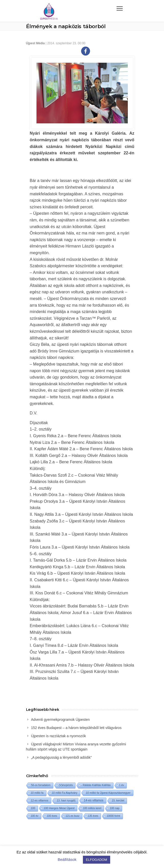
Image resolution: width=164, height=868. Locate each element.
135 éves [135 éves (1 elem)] (93, 816)
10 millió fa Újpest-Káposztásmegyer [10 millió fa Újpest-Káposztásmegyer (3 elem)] (108, 793)
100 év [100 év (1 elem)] (35, 816)
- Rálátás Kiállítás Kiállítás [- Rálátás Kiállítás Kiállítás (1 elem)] (96, 785)
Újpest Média (35, 43)
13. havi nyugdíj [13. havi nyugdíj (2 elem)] (66, 801)
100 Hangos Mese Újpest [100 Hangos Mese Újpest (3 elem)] (59, 808)
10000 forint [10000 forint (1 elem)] (113, 816)
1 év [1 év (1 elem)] (122, 785)
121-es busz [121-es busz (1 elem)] (72, 816)
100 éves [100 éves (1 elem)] (52, 816)
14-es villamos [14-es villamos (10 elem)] (94, 800)
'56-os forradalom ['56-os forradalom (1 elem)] (41, 785)
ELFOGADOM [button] (97, 860)
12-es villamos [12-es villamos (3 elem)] (40, 800)
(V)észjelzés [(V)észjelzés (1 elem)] (66, 785)
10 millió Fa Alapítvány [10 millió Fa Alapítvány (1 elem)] (65, 793)
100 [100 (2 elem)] (33, 808)
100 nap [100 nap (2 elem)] (115, 808)
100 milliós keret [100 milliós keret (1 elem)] (92, 808)
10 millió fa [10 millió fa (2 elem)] (37, 793)
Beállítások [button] (67, 859)
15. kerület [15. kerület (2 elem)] (118, 801)
